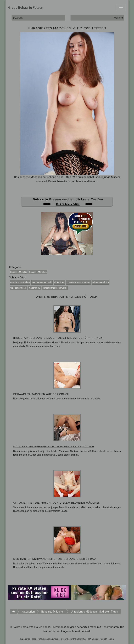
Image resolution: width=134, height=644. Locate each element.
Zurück (18, 18)
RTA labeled (93, 639)
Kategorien (25, 639)
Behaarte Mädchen (38, 272)
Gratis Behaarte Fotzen (26, 8)
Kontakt (104, 639)
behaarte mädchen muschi (55, 288)
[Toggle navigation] (121, 8)
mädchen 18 (34, 288)
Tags (34, 639)
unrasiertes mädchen (20, 282)
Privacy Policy (66, 639)
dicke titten (59, 282)
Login (111, 639)
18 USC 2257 (80, 639)
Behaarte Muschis (19, 272)
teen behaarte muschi (42, 282)
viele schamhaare (18, 288)
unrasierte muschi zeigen (78, 282)
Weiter (118, 18)
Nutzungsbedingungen (48, 639)
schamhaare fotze (100, 282)
